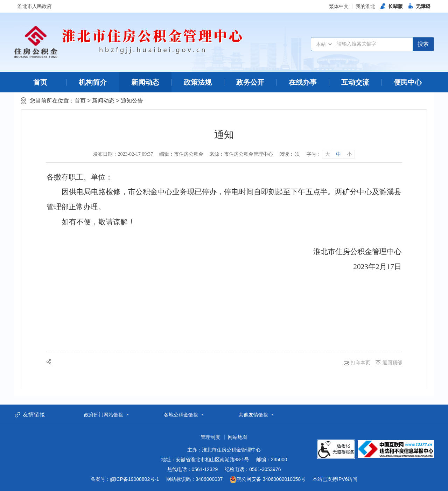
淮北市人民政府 (35, 6)
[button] (392, 6)
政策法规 (198, 82)
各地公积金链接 (181, 415)
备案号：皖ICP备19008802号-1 (125, 479)
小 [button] (349, 154)
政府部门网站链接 (104, 415)
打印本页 (360, 363)
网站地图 (238, 437)
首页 (40, 82)
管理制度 (210, 437)
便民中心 (408, 82)
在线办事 (303, 82)
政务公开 (250, 82)
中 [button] (338, 154)
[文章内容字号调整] (331, 154)
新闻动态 (145, 82)
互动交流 (355, 82)
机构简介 (93, 82)
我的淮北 (365, 6)
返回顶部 (392, 363)
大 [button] (328, 154)
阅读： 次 (290, 154)
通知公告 (132, 101)
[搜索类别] (324, 44)
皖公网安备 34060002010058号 (268, 479)
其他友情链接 (253, 415)
